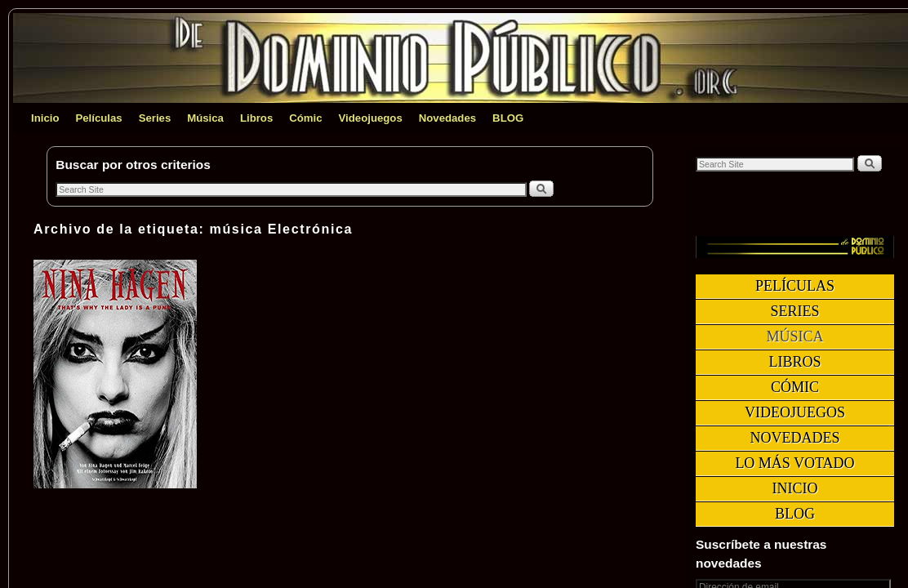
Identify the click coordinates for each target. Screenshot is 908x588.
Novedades (447, 118)
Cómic (305, 118)
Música (205, 118)
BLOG (508, 118)
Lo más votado (794, 463)
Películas (98, 118)
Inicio (45, 118)
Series (155, 118)
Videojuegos (371, 118)
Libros (256, 118)
